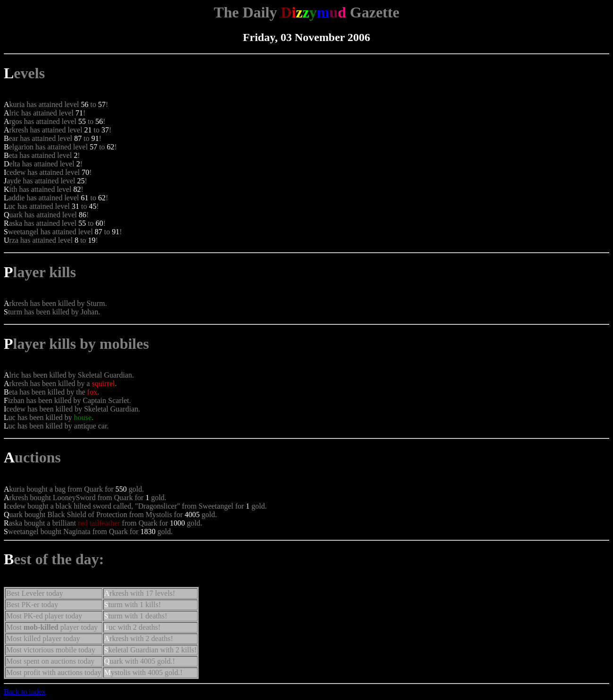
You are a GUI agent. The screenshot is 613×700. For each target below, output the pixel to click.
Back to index (25, 692)
